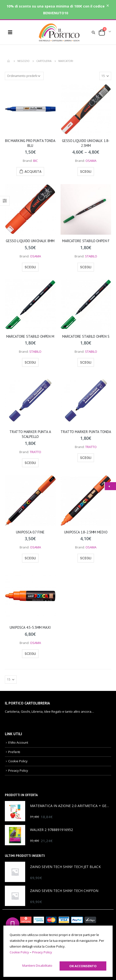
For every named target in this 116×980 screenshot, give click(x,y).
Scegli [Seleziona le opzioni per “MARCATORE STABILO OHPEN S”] (86, 362)
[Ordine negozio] (24, 76)
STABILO (91, 256)
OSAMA (91, 161)
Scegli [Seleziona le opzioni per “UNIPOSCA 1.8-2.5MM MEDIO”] (86, 558)
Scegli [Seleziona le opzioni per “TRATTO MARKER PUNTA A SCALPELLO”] (30, 463)
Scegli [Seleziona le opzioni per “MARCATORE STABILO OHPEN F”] (86, 267)
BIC (35, 161)
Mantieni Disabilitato (37, 965)
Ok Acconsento (83, 966)
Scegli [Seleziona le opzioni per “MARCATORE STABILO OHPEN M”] (30, 362)
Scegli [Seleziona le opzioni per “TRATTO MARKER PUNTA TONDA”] (86, 458)
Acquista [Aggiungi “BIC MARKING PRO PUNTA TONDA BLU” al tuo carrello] (33, 172)
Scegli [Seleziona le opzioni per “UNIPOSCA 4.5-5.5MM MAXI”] (30, 654)
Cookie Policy (18, 761)
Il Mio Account (18, 742)
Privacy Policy (18, 771)
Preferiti (14, 752)
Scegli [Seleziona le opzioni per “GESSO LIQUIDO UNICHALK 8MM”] (30, 267)
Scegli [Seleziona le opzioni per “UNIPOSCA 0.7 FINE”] (30, 558)
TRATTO (35, 452)
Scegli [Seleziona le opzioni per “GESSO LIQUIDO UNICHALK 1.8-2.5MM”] (86, 172)
